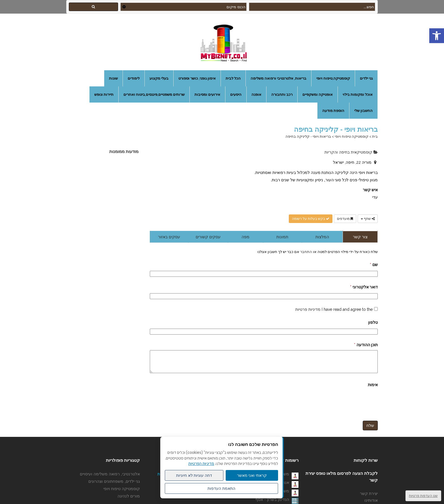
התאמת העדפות (221, 488)
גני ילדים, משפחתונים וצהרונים (114, 486)
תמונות (282, 237)
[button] (437, 36)
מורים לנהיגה (129, 500)
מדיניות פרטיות (308, 309)
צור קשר (360, 237)
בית (375, 136)
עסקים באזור (169, 237)
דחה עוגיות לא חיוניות (194, 475)
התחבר (306, 252)
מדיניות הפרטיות (201, 464)
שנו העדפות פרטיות (423, 496)
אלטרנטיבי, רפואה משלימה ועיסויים (110, 478)
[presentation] (335, 405)
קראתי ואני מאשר (252, 475)
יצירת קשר (369, 498)
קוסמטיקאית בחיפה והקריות (351, 152)
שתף (368, 219)
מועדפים (345, 219)
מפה (246, 237)
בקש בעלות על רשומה (311, 219)
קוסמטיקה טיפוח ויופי (352, 136)
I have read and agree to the (334, 309)
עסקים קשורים (208, 237)
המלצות (322, 237)
